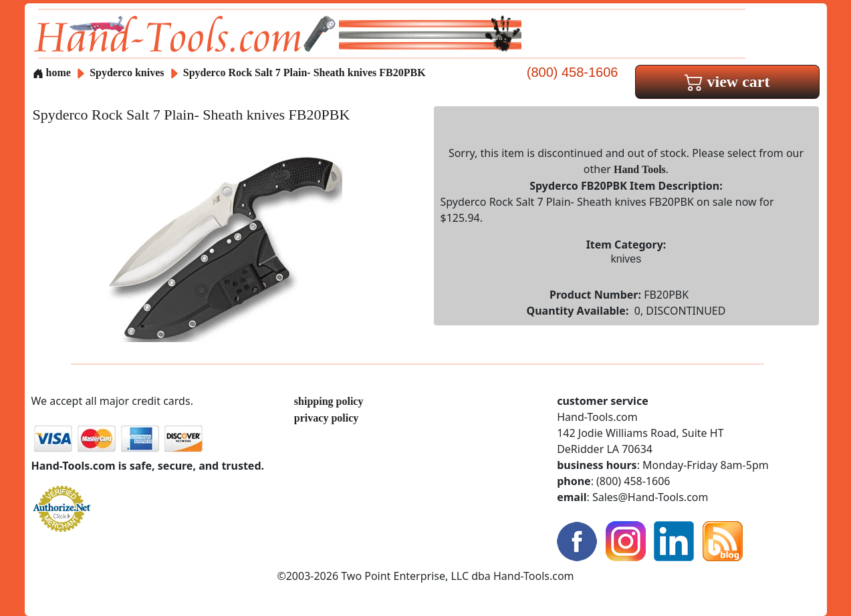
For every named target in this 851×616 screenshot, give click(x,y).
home (52, 72)
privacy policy (326, 418)
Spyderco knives (127, 72)
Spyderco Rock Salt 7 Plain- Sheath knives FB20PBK (305, 72)
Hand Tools (640, 169)
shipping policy (329, 401)
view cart (727, 82)
